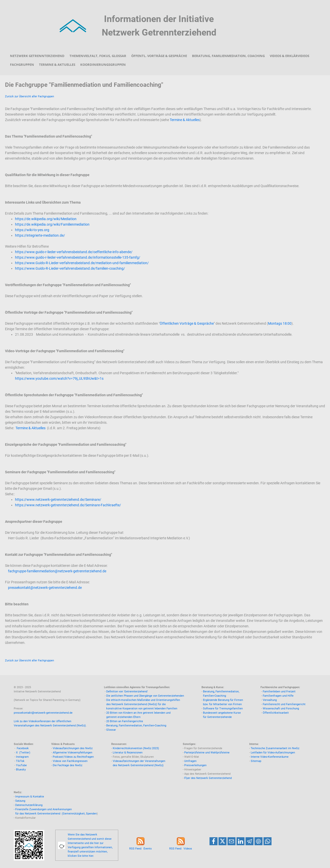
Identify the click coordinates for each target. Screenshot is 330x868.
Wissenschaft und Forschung (281, 709)
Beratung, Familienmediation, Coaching (228, 56)
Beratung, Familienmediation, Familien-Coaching (136, 726)
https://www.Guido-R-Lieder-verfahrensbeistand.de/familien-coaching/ (70, 268)
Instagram (22, 757)
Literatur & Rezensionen (128, 753)
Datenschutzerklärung (29, 805)
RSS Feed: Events (140, 849)
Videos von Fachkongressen (70, 761)
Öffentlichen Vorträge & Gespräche (187, 323)
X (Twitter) (23, 753)
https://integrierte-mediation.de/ (40, 235)
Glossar (111, 730)
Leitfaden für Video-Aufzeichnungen (273, 753)
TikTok (20, 761)
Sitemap (256, 761)
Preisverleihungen (195, 765)
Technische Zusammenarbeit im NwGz (275, 748)
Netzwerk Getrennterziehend (37, 56)
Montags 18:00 (280, 323)
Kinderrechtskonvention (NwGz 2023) (136, 748)
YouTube (21, 765)
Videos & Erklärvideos (289, 56)
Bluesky (21, 770)
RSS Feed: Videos (181, 849)
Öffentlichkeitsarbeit (276, 713)
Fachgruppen (22, 65)
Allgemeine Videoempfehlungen (72, 753)
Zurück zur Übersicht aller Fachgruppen (29, 96)
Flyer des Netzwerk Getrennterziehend (208, 778)
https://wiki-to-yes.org (32, 230)
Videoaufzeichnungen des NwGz (73, 748)
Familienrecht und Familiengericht (284, 704)
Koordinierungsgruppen (103, 65)
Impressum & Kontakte (30, 797)
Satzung (20, 801)
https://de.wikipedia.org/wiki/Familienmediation (52, 224)
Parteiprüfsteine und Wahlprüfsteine (207, 753)
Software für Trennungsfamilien (223, 709)
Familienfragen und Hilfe (278, 696)
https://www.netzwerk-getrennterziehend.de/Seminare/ (58, 500)
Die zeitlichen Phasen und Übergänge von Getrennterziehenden (145, 696)
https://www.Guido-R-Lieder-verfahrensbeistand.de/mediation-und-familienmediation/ (82, 263)
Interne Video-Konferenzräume (270, 757)
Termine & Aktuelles (57, 65)
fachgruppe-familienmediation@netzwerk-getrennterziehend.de (57, 571)
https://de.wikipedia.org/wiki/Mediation (46, 219)
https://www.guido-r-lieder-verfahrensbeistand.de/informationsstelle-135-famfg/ (78, 257)
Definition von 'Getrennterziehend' (127, 692)
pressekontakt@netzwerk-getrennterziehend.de (45, 588)
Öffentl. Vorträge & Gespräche (159, 56)
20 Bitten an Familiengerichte (125, 721)
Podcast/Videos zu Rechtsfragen (73, 757)
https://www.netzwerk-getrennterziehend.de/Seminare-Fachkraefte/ (68, 505)
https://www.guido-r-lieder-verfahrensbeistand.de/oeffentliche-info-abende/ (74, 252)
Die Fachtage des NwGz (67, 765)
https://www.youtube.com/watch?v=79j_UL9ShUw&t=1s (59, 378)
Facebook (23, 748)
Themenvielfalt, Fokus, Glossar (98, 56)
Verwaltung (270, 700)
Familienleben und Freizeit (279, 692)
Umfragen (190, 761)
